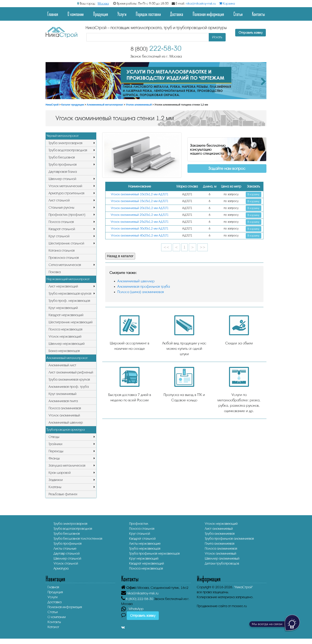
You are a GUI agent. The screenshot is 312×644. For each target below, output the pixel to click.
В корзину (253, 194)
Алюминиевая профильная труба (144, 286)
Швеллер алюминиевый (222, 558)
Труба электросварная (65, 143)
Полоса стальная (61, 222)
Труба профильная (63, 165)
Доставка (177, 14)
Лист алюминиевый (219, 529)
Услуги (122, 14)
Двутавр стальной (67, 554)
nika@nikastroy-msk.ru (201, 4)
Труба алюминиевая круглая (69, 380)
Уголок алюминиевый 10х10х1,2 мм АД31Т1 (140, 194)
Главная (53, 14)
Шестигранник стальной (66, 243)
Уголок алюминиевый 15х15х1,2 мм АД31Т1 (140, 201)
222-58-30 (156, 48)
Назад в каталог (120, 256)
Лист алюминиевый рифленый (71, 372)
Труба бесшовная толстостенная (78, 539)
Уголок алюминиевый (139, 105)
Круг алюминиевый (62, 394)
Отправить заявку (251, 33)
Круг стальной (59, 236)
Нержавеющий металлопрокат (68, 279)
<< (166, 247)
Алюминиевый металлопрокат (105, 105)
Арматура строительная (66, 193)
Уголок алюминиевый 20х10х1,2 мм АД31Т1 (140, 208)
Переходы (56, 451)
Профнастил (139, 524)
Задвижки (56, 480)
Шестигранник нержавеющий (71, 322)
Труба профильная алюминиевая (229, 539)
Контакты (258, 14)
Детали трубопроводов (222, 563)
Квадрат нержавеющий (66, 315)
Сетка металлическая (65, 265)
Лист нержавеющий (63, 286)
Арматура (61, 568)
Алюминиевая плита (63, 401)
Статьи (238, 14)
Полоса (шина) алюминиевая (141, 292)
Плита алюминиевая (220, 544)
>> (203, 247)
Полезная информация (208, 14)
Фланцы (54, 458)
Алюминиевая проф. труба (69, 387)
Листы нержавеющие (145, 544)
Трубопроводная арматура (66, 430)
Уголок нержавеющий (65, 337)
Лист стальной (59, 200)
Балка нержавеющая (64, 351)
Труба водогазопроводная (68, 150)
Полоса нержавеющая (65, 329)
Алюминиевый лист (62, 365)
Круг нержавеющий (63, 308)
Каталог (53, 627)
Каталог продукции (73, 105)
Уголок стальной (66, 563)
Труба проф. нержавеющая (69, 301)
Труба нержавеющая (145, 549)
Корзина (227, 4)
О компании (76, 14)
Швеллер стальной (62, 179)
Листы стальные (65, 549)
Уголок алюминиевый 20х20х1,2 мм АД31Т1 (140, 215)
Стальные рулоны (61, 208)
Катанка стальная (62, 251)
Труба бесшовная (62, 157)
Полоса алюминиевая (65, 408)
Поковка (55, 272)
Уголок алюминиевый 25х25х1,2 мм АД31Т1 (140, 222)
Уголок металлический (65, 186)
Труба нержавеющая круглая (70, 294)
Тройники (55, 444)
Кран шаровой (60, 473)
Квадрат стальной (62, 229)
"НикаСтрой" (243, 587)
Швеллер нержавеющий (67, 344)
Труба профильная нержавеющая (154, 554)
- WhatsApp (132, 609)
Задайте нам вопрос (227, 169)
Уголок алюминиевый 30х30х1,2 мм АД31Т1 (140, 229)
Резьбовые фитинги (63, 494)
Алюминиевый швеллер (66, 423)
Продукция (101, 14)
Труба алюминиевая (220, 534)
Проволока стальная (64, 258)
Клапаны (55, 487)
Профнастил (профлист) (67, 215)
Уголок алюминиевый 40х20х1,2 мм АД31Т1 (140, 236)
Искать (217, 37)
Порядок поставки (148, 14)
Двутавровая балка (63, 172)
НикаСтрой (52, 105)
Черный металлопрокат (63, 136)
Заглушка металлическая (67, 466)
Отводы (54, 437)
